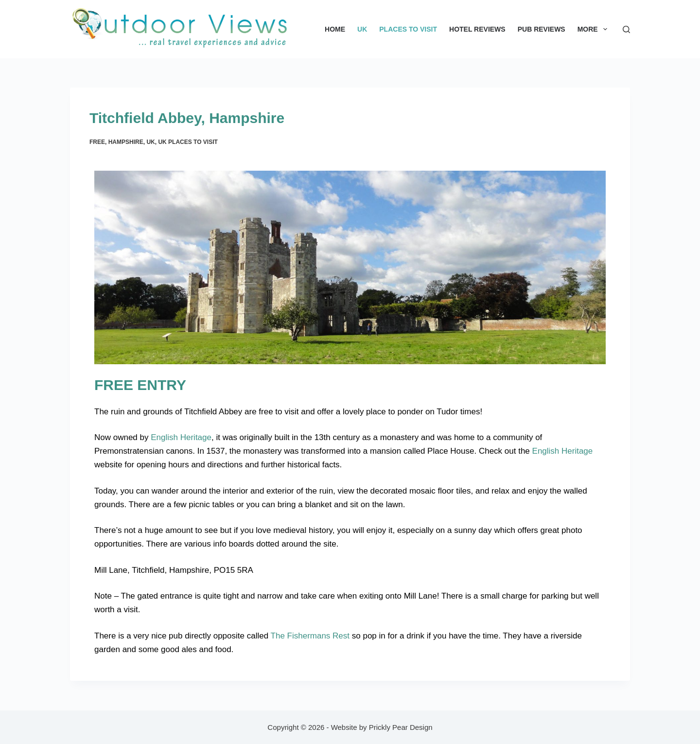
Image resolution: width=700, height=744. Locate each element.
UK (362, 29)
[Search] (626, 29)
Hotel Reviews (477, 29)
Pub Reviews (542, 29)
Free (97, 142)
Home (335, 29)
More (594, 29)
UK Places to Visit (188, 142)
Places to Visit (408, 29)
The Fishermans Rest (310, 636)
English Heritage (181, 437)
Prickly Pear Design (401, 727)
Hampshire (126, 142)
